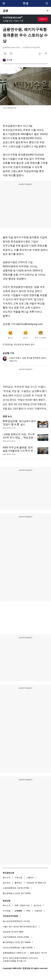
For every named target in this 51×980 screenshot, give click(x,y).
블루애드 (18, 883)
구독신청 (18, 878)
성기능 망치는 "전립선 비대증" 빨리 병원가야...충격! (26, 400)
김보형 (9, 60)
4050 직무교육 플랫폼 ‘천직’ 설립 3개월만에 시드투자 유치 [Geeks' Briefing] (19, 451)
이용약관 (38, 911)
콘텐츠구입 (25, 905)
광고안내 (7, 883)
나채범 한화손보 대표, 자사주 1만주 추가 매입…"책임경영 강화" (19, 438)
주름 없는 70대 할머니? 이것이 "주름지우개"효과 (26, 409)
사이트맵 (7, 911)
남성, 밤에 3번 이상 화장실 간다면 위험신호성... (26, 404)
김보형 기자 (8, 353)
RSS (28, 911)
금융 (5, 11)
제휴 (16, 905)
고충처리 (30, 878)
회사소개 (7, 878)
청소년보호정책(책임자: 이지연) (16, 921)
